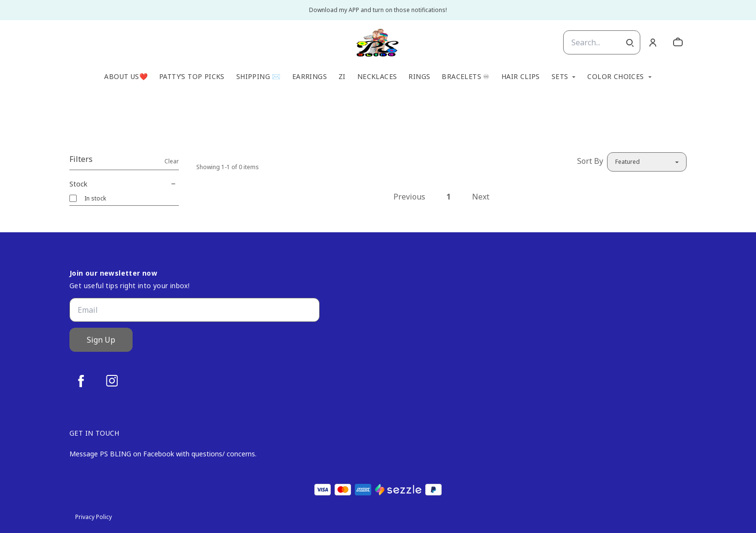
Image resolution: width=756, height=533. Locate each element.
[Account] (653, 42)
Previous (409, 197)
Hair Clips (521, 77)
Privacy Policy (94, 517)
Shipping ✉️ (258, 77)
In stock (95, 198)
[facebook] (81, 381)
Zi (342, 77)
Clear (172, 161)
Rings (419, 77)
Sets (560, 77)
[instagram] (112, 381)
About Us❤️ (126, 77)
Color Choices (615, 77)
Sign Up (101, 340)
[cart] (678, 42)
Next (481, 197)
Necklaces (377, 77)
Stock (124, 184)
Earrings (310, 77)
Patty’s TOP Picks (192, 77)
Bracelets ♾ (466, 77)
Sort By (590, 161)
